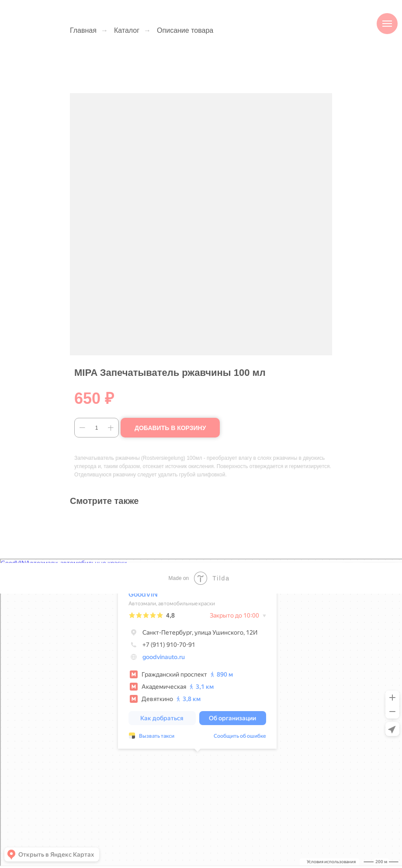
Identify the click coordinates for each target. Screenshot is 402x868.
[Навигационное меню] (387, 24)
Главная (83, 30)
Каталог (127, 30)
